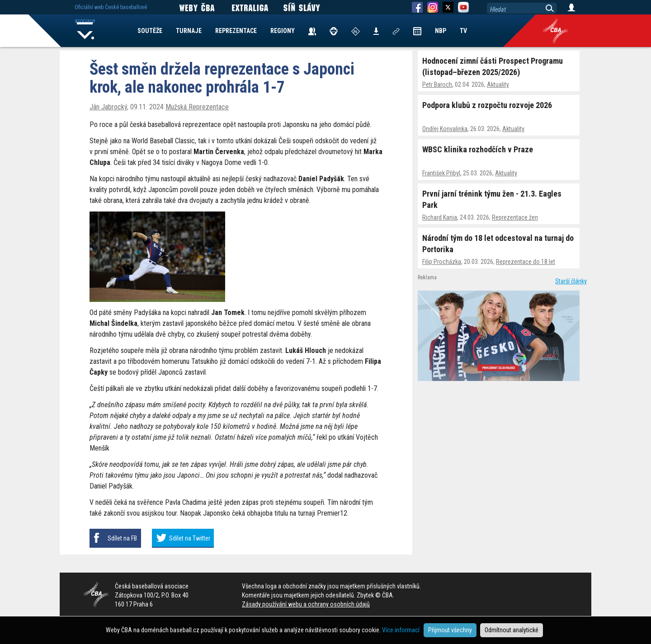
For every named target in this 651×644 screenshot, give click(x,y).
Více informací (401, 630)
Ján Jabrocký (108, 107)
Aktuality (498, 85)
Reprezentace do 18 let (526, 262)
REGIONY (283, 31)
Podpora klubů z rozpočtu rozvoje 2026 (487, 105)
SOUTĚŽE (150, 31)
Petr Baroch (437, 85)
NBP (441, 31)
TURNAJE (189, 31)
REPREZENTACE (236, 31)
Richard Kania (440, 217)
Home (85, 31)
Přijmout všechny (450, 630)
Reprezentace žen (515, 217)
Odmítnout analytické (512, 630)
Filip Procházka (442, 262)
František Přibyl (441, 173)
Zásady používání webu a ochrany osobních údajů (306, 604)
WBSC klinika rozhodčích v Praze (478, 149)
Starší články (571, 281)
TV (463, 31)
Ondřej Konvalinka (445, 129)
